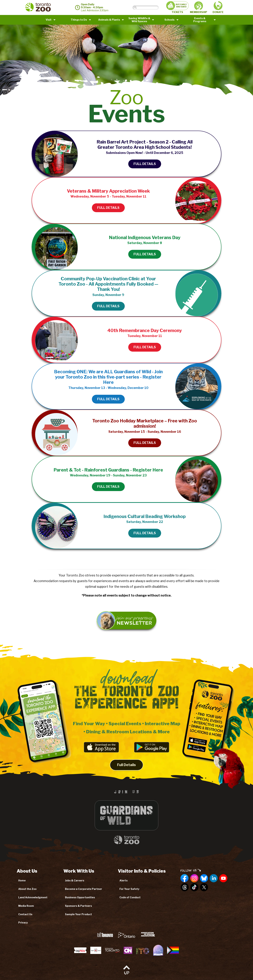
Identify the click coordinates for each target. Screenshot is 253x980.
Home (22, 880)
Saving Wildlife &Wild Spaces (139, 20)
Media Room (26, 906)
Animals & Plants (109, 20)
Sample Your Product (78, 914)
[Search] (148, 7)
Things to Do (79, 20)
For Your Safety (129, 889)
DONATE (218, 7)
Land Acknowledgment (33, 897)
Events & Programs (200, 20)
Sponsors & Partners (78, 906)
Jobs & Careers (75, 880)
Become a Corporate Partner (84, 889)
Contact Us (25, 914)
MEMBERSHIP (199, 7)
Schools (169, 20)
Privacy (23, 923)
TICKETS (177, 7)
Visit (49, 20)
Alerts (124, 880)
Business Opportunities (80, 897)
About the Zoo (27, 889)
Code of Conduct (130, 897)
